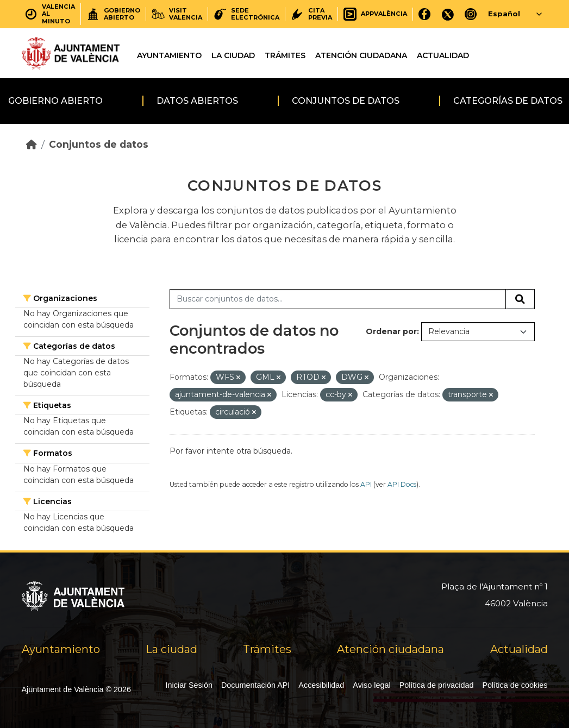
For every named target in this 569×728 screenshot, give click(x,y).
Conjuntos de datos (346, 101)
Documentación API (255, 685)
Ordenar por (391, 331)
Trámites (285, 55)
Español (504, 14)
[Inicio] (32, 144)
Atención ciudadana (361, 55)
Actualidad (443, 55)
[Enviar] (520, 299)
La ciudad (233, 55)
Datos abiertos (197, 101)
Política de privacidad (437, 685)
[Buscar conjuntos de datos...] (338, 299)
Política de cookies (515, 685)
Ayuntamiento (169, 55)
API (366, 484)
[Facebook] (425, 14)
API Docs (402, 484)
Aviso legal (371, 685)
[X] (448, 14)
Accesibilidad (321, 685)
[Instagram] (471, 14)
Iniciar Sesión (189, 685)
